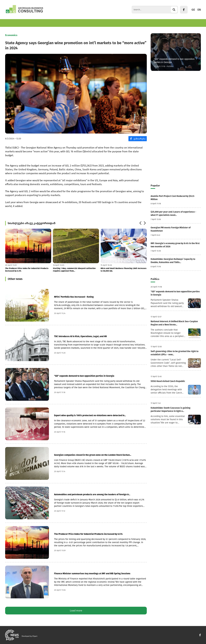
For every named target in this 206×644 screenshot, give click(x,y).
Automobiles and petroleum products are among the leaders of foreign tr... (92, 494)
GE (193, 10)
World (69, 23)
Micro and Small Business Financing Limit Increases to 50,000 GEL (124, 270)
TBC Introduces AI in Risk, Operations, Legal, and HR (80, 336)
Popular (155, 186)
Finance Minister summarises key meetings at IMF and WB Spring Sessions (92, 574)
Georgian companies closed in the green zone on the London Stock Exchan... (93, 455)
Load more (76, 610)
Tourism (56, 23)
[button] (140, 223)
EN (199, 10)
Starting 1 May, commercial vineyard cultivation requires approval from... (74, 270)
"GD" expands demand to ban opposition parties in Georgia (84, 376)
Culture (96, 23)
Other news (15, 279)
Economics (11, 23)
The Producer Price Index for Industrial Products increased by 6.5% (27, 270)
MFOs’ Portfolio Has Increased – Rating (74, 297)
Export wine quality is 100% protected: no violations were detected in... (90, 415)
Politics (82, 23)
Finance (42, 23)
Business (28, 23)
